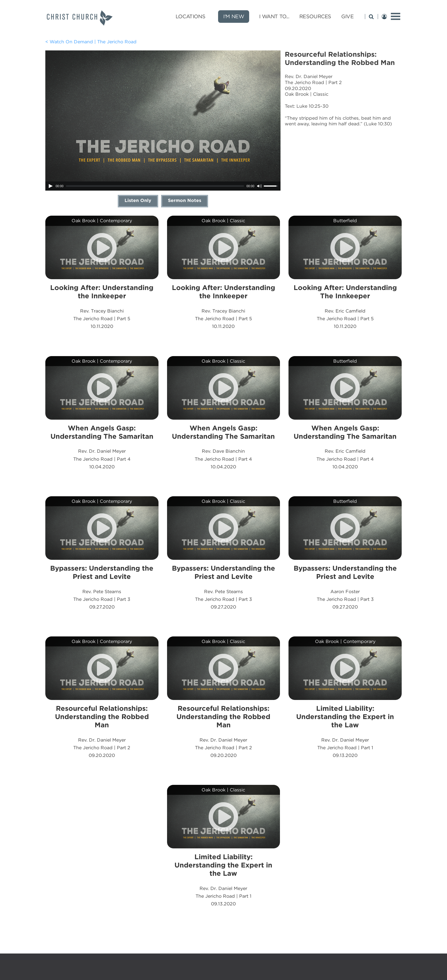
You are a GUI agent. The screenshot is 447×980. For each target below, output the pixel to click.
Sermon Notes (185, 200)
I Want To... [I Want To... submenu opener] (274, 16)
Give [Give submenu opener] (347, 16)
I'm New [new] (234, 16)
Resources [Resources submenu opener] (315, 16)
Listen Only (138, 200)
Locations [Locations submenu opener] (190, 16)
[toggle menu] (396, 16)
